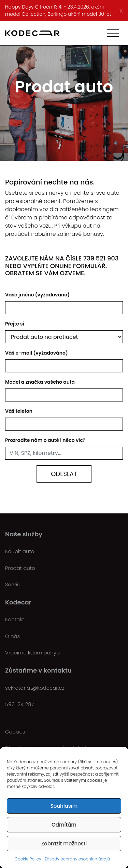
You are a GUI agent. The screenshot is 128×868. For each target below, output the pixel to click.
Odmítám (64, 825)
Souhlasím (64, 806)
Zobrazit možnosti (64, 844)
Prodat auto (20, 568)
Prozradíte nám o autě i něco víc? (45, 440)
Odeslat (64, 474)
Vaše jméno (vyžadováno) (37, 295)
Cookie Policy (28, 859)
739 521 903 (101, 258)
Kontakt (15, 619)
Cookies (15, 732)
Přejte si (15, 324)
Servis (12, 584)
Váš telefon (19, 411)
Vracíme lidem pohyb (32, 653)
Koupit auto (20, 551)
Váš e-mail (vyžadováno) (37, 353)
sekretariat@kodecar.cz (35, 688)
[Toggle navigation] (113, 33)
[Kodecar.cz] (32, 33)
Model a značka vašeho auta (40, 382)
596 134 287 (20, 704)
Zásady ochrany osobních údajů (77, 859)
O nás (12, 636)
